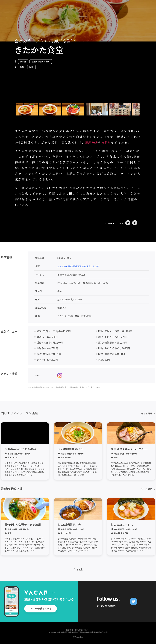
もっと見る (148, 413)
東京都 (23, 61)
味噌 (31, 67)
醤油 (22, 67)
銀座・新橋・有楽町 (41, 61)
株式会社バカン (83, 629)
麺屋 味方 (93, 142)
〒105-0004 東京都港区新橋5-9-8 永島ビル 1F (80, 265)
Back (78, 569)
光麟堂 (109, 142)
